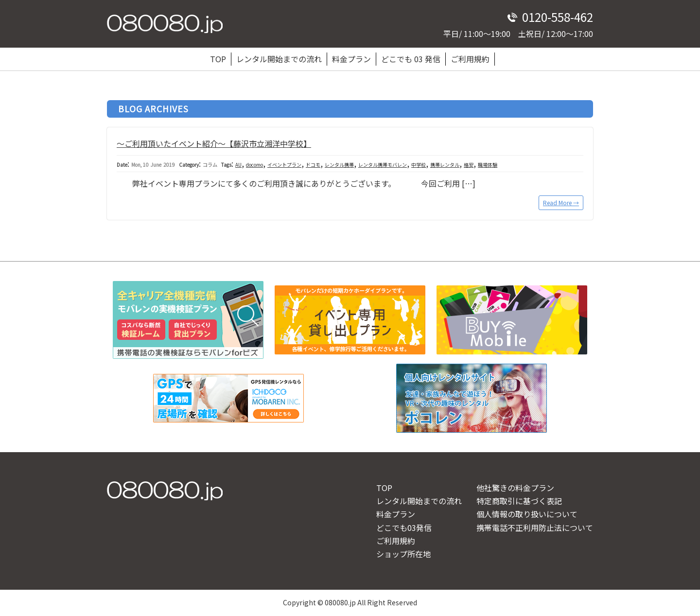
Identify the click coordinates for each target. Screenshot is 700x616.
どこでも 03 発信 (411, 59)
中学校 (419, 165)
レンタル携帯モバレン (383, 165)
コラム (210, 165)
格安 (469, 165)
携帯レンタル (445, 165)
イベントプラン (284, 165)
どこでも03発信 (404, 528)
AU (238, 165)
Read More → (561, 202)
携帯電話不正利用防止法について (535, 528)
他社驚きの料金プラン (515, 488)
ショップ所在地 (403, 554)
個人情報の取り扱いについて (527, 514)
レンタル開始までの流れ (279, 59)
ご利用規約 (470, 59)
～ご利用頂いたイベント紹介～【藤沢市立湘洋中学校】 (214, 143)
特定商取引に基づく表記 (519, 501)
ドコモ (313, 165)
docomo (254, 165)
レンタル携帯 (339, 165)
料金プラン (351, 59)
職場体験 (488, 165)
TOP (218, 59)
